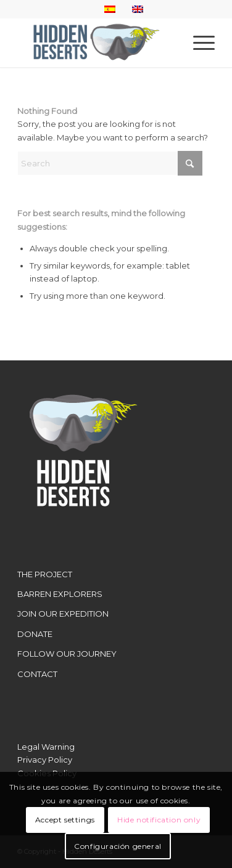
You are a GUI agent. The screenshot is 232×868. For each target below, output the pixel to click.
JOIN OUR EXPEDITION (63, 614)
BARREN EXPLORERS (60, 594)
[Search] (110, 163)
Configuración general (118, 846)
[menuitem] (198, 43)
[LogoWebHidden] (96, 43)
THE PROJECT (45, 574)
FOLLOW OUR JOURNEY (67, 654)
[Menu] (198, 43)
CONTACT (37, 674)
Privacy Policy (45, 760)
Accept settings (65, 820)
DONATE (35, 634)
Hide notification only (159, 820)
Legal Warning (46, 747)
